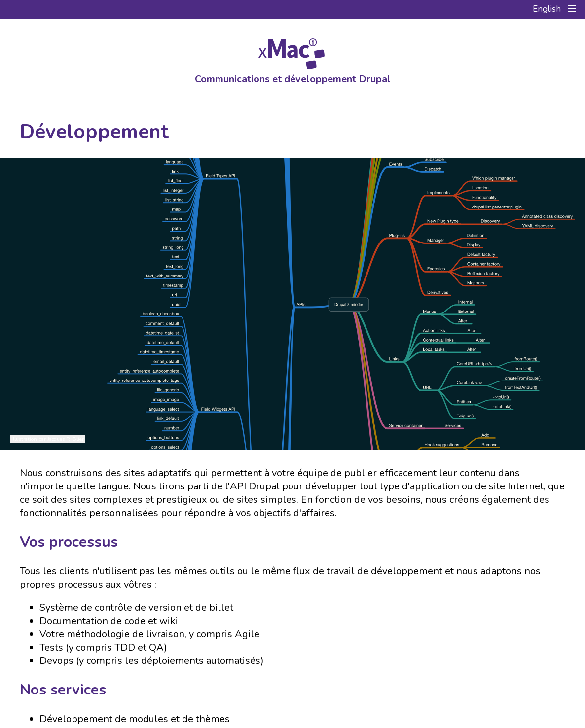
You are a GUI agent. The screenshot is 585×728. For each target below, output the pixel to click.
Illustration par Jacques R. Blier (48, 439)
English (547, 9)
